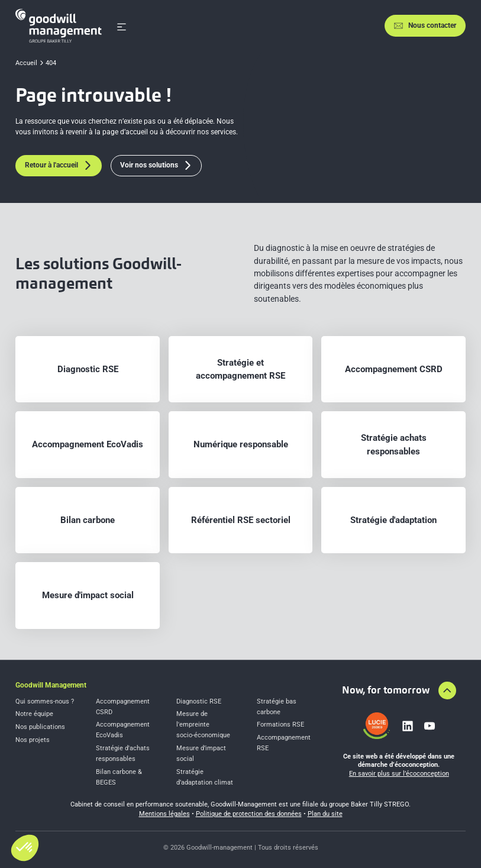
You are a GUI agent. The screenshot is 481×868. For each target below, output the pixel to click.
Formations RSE (280, 725)
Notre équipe (34, 714)
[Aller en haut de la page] (447, 690)
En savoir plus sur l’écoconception (399, 774)
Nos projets (33, 740)
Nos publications (40, 727)
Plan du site (325, 814)
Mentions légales (164, 814)
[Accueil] (59, 26)
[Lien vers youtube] (430, 726)
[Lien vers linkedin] (408, 726)
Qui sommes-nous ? (45, 701)
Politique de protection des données (249, 814)
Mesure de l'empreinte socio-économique (203, 725)
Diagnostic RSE (199, 701)
